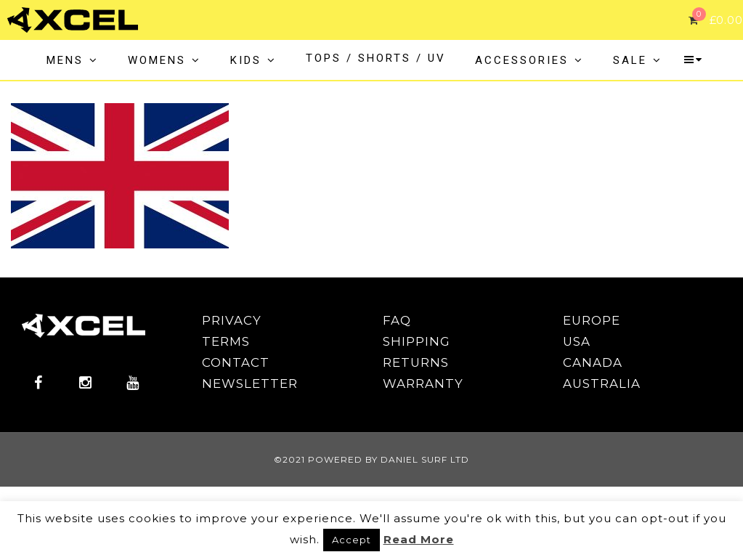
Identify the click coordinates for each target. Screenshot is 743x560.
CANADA (593, 362)
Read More (419, 539)
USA (577, 341)
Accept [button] (352, 540)
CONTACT (236, 362)
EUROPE (592, 320)
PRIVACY (232, 320)
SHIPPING (417, 341)
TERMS (226, 341)
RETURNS (416, 362)
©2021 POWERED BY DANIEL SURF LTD (371, 459)
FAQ (397, 320)
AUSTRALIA (602, 384)
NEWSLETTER (250, 384)
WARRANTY (423, 384)
